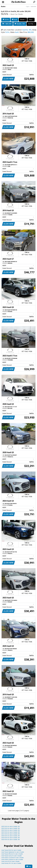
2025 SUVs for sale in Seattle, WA (11, 826)
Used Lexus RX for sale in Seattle (10, 861)
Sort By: (31, 24)
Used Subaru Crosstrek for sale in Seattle (13, 858)
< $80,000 (7, 24)
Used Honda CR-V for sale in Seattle (11, 863)
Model (23, 20)
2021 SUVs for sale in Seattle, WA (11, 834)
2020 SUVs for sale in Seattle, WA (11, 836)
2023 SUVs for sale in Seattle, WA (11, 830)
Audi (14, 20)
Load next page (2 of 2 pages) (19, 811)
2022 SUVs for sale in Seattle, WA (11, 832)
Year (31, 20)
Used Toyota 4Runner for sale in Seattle (12, 854)
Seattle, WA (20, 24)
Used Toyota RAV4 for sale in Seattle (11, 850)
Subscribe (33, 7)
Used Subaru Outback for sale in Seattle (12, 860)
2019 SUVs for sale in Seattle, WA (11, 838)
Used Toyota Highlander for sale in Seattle (13, 852)
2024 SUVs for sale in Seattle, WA (11, 828)
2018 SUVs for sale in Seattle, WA (11, 840)
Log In (28, 7)
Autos (3, 7)
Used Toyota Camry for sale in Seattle (12, 856)
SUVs (6, 20)
